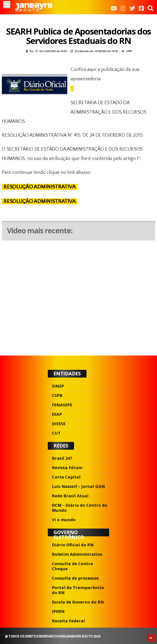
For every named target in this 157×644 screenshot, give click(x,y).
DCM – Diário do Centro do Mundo (80, 508)
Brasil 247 (62, 458)
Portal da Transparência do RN (78, 590)
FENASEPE (62, 405)
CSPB (57, 395)
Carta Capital (66, 477)
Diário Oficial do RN (73, 545)
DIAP (57, 414)
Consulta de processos (75, 578)
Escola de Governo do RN (78, 602)
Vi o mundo (64, 520)
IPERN (58, 611)
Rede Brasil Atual (70, 496)
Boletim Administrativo (77, 554)
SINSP (58, 386)
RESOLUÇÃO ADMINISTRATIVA (40, 187)
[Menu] (7, 5)
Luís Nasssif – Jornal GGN (78, 486)
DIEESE (59, 424)
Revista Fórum (67, 468)
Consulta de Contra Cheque (72, 566)
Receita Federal (68, 621)
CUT (56, 433)
